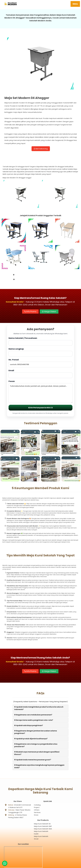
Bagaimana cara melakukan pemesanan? (33, 715)
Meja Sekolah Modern (43, 865)
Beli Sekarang (41, 149)
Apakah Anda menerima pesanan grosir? (33, 760)
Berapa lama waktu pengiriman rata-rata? (34, 721)
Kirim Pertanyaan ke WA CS (40, 408)
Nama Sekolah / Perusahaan (40, 342)
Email (40, 374)
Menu (75, 4)
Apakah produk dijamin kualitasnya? (31, 739)
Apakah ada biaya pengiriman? (29, 726)
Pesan (40, 392)
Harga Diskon (49, 312)
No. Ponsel (40, 363)
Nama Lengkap (40, 353)
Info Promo (30, 312)
